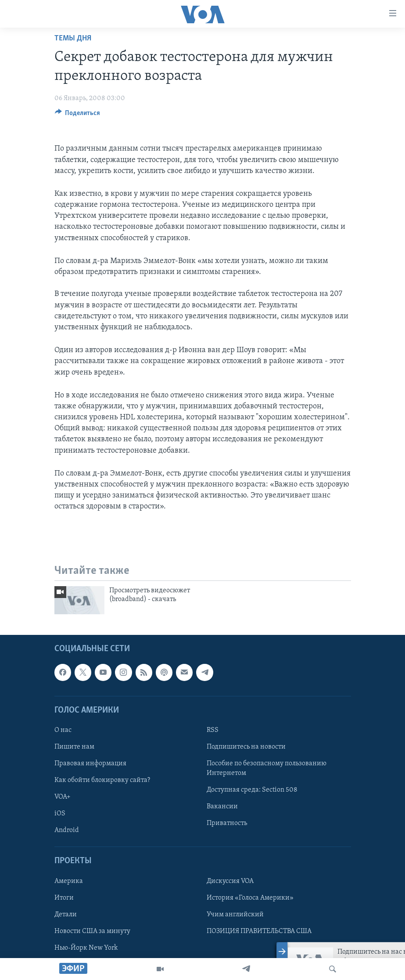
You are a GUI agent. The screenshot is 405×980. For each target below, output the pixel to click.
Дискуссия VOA (230, 881)
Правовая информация (90, 764)
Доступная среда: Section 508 (252, 790)
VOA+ (63, 797)
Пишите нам (74, 747)
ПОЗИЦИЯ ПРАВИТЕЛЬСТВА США (259, 931)
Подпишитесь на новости (246, 747)
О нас (63, 730)
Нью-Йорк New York (86, 948)
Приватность (227, 823)
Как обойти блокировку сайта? (102, 780)
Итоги (64, 898)
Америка (69, 881)
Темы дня (73, 38)
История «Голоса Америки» (250, 898)
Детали (66, 915)
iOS (60, 814)
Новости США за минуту (92, 931)
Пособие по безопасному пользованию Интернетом (267, 768)
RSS (213, 730)
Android (67, 830)
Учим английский (235, 915)
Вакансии (222, 807)
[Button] (78, 115)
